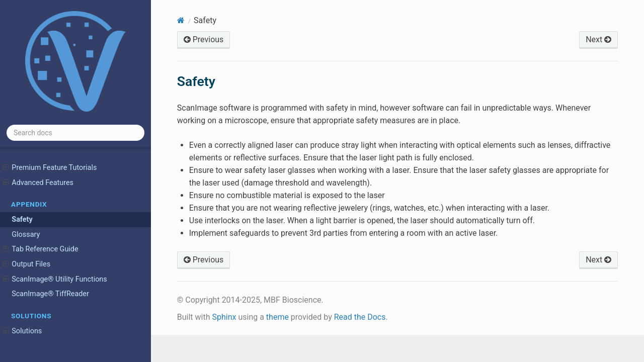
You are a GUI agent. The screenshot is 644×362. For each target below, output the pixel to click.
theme (277, 317)
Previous (204, 39)
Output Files (27, 264)
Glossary (26, 235)
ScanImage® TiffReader (50, 294)
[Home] (181, 20)
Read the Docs (360, 317)
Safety (22, 219)
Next (598, 39)
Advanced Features (38, 183)
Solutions (22, 331)
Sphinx (224, 317)
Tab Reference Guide (41, 249)
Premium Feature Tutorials (50, 168)
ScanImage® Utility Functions (55, 280)
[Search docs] (75, 133)
